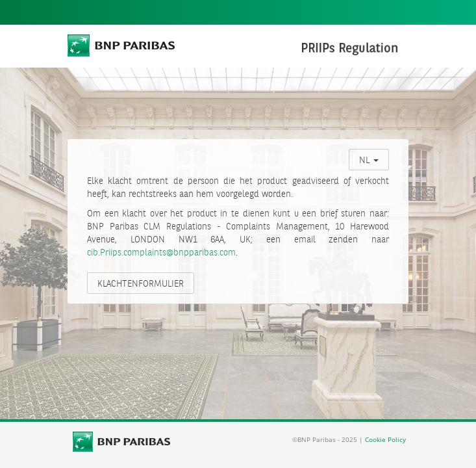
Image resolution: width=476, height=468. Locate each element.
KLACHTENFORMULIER (141, 284)
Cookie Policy (385, 439)
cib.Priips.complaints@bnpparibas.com (161, 253)
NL (369, 161)
